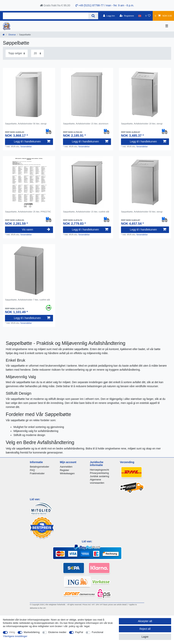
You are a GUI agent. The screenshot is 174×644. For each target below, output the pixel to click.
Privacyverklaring (99, 473)
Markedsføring (32, 632)
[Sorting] (17, 53)
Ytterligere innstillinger (15, 636)
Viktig (12, 632)
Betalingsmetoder (39, 467)
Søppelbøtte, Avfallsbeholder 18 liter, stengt (142, 124)
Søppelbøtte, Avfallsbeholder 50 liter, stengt (142, 212)
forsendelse (26, 146)
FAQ (32, 470)
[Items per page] (37, 53)
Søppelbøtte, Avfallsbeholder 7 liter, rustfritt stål (27, 300)
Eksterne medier (57, 632)
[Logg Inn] (109, 16)
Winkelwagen (67, 473)
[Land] (140, 16)
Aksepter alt (145, 621)
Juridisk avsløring (99, 476)
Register (65, 470)
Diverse (12, 35)
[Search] (93, 16)
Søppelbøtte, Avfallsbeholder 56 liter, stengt (26, 124)
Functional (98, 632)
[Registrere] (127, 16)
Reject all (145, 629)
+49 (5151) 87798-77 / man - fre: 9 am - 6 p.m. (105, 5)
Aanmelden (66, 467)
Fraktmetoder (37, 473)
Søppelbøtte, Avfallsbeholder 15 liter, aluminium (86, 124)
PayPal (79, 632)
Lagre (145, 637)
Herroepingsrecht (99, 470)
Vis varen (36, 230)
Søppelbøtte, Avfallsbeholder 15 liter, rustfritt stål (86, 212)
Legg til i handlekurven (32, 141)
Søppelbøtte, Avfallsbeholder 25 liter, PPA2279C (28, 212)
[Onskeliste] (148, 16)
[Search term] (46, 16)
